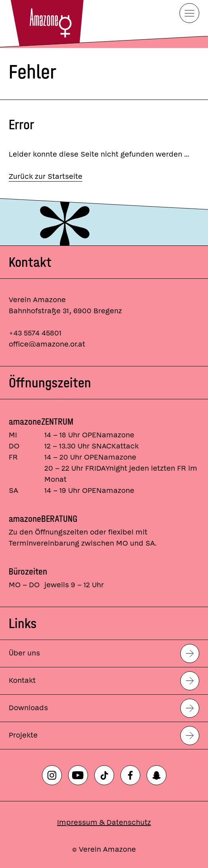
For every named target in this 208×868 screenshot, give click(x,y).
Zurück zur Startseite (46, 177)
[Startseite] (46, 24)
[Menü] (189, 13)
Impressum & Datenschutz (104, 823)
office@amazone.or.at (47, 344)
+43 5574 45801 (35, 333)
